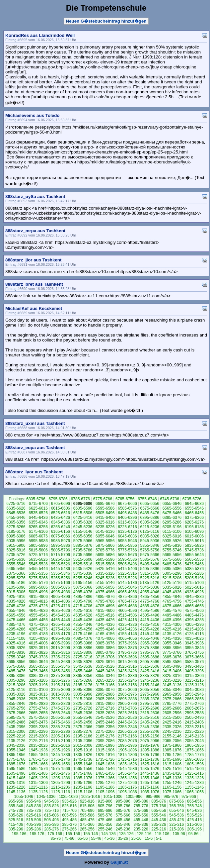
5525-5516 (83, 564)
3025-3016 (38, 694)
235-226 (141, 829)
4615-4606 (105, 611)
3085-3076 (105, 690)
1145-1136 (16, 792)
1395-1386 (61, 778)
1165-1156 (172, 787)
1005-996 (134, 797)
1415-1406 (16, 778)
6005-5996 (16, 541)
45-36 (110, 838)
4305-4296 (194, 625)
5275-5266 (38, 578)
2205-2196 (61, 736)
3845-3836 (16, 652)
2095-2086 (105, 741)
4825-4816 (38, 601)
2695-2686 (172, 708)
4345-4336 (105, 625)
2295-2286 (61, 731)
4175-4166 (83, 634)
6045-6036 (127, 536)
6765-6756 (125, 499)
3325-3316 (172, 676)
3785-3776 (149, 652)
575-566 (123, 815)
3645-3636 (61, 662)
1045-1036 (46, 797)
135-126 (126, 834)
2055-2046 (194, 741)
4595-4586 (149, 611)
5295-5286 (194, 573)
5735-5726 (16, 555)
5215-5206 (172, 578)
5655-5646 (194, 555)
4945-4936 (172, 592)
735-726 (34, 811)
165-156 (73, 834)
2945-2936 (16, 699)
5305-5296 (172, 573)
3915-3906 (61, 648)
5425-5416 (105, 569)
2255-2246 (149, 731)
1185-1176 (127, 787)
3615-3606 (127, 662)
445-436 (159, 820)
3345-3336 (127, 676)
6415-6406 (105, 518)
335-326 (159, 824)
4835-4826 (16, 601)
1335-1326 (194, 778)
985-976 (171, 797)
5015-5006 (16, 592)
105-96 (179, 834)
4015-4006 (38, 643)
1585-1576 (38, 769)
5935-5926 (172, 541)
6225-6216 (127, 527)
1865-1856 (16, 755)
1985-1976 (149, 745)
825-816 (69, 806)
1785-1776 (194, 755)
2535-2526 (127, 718)
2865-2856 (194, 699)
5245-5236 (105, 578)
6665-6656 (149, 504)
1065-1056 (194, 792)
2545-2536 (105, 718)
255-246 (105, 829)
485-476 (87, 820)
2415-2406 (194, 722)
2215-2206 (38, 736)
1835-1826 (83, 755)
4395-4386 (194, 620)
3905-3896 (83, 648)
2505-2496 (194, 718)
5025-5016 (194, 587)
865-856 (194, 801)
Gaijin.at (119, 862)
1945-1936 (38, 750)
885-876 (159, 801)
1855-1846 (38, 755)
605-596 (69, 815)
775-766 (159, 806)
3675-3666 (194, 657)
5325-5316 (127, 573)
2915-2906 (83, 699)
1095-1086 (127, 792)
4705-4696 (105, 606)
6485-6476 (149, 513)
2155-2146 (172, 736)
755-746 (194, 806)
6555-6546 (194, 508)
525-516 (16, 820)
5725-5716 (38, 555)
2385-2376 (61, 727)
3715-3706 (105, 657)
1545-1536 (127, 769)
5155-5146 (105, 583)
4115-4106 (16, 638)
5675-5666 (149, 555)
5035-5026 (172, 587)
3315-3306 (194, 676)
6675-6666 (127, 504)
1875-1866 (194, 750)
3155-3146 (149, 685)
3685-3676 (172, 657)
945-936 (51, 801)
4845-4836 (194, 597)
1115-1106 (83, 792)
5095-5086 (38, 587)
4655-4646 (16, 611)
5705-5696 (83, 555)
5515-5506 (105, 564)
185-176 (37, 834)
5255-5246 (83, 578)
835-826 (51, 806)
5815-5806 (38, 550)
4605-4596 (127, 611)
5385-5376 (194, 569)
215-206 (176, 829)
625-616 (34, 815)
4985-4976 (83, 592)
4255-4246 (105, 629)
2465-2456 (83, 722)
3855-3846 (194, 648)
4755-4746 (194, 601)
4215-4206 (194, 629)
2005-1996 (105, 745)
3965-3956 (149, 643)
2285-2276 (83, 731)
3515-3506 (149, 666)
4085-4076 (83, 638)
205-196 (194, 829)
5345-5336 (83, 573)
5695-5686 (105, 555)
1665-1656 (61, 764)
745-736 (16, 811)
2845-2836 (38, 704)
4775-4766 (149, 601)
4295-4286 (16, 629)
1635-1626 (127, 764)
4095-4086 (61, 638)
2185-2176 (105, 736)
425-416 (194, 820)
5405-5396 (149, 569)
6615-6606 (61, 508)
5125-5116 (172, 583)
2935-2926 (38, 699)
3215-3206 (16, 685)
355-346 (123, 824)
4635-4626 (61, 611)
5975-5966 (83, 541)
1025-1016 (90, 797)
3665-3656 (16, 662)
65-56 (83, 838)
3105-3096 (61, 690)
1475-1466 (83, 773)
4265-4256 (83, 629)
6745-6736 (169, 499)
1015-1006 (113, 797)
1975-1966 (172, 745)
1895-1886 (149, 750)
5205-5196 (194, 578)
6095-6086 (16, 536)
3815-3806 (83, 652)
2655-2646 (61, 713)
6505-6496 (105, 513)
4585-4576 (172, 611)
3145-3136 (172, 685)
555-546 (159, 815)
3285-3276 (61, 680)
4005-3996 (61, 643)
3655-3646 (38, 662)
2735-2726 (83, 708)
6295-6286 (172, 522)
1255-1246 (172, 783)
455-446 (141, 820)
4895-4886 (83, 597)
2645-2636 (83, 713)
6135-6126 (127, 531)
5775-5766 (127, 550)
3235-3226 (172, 680)
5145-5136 (127, 583)
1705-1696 (172, 759)
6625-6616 (38, 508)
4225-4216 (172, 629)
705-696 (87, 811)
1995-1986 (127, 745)
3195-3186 (61, 685)
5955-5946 (127, 541)
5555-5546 (16, 564)
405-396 (34, 824)
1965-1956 (194, 745)
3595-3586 (172, 662)
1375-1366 (105, 778)
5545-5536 (38, 564)
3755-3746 (16, 657)
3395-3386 (16, 676)
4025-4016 (16, 643)
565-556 (141, 815)
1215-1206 (61, 787)
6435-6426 (61, 518)
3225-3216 (194, 680)
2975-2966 (149, 694)
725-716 (51, 811)
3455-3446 (83, 671)
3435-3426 (127, 671)
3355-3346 (105, 676)
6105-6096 (194, 531)
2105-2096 (83, 741)
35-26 (123, 838)
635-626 (16, 815)
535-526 (194, 815)
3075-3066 (127, 690)
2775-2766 (194, 704)
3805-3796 (105, 652)
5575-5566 (172, 559)
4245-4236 (127, 629)
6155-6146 (83, 531)
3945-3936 (194, 643)
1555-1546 (105, 769)
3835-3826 (38, 652)
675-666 (141, 811)
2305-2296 (38, 731)
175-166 (55, 834)
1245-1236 (194, 783)
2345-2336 (149, 727)
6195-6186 (194, 527)
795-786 (123, 806)
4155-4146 (127, 634)
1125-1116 (61, 792)
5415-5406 (127, 569)
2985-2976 (127, 694)
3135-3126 (194, 685)
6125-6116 (149, 531)
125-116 (144, 834)
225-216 (159, 829)
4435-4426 (105, 620)
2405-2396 (16, 727)
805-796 (105, 806)
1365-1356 (127, 778)
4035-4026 (194, 638)
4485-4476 (194, 615)
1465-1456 (105, 773)
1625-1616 (149, 764)
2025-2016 (61, 745)
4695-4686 (127, 606)
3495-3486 (194, 666)
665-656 (159, 811)
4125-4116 (194, 634)
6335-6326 (83, 522)
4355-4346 (83, 625)
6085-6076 (38, 536)
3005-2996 (83, 694)
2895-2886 (127, 699)
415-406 (16, 824)
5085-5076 (61, 587)
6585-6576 (127, 508)
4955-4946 (149, 592)
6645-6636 (194, 504)
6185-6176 (16, 531)
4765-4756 (172, 601)
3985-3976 (105, 643)
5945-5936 (149, 541)
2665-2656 (38, 713)
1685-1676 (16, 764)
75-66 (69, 838)
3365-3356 (83, 676)
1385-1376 (83, 778)
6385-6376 (172, 518)
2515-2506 (172, 718)
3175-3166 (105, 685)
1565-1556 (83, 769)
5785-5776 (105, 550)
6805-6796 (36, 499)
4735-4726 (38, 606)
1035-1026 (68, 797)
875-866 (176, 801)
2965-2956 (172, 694)
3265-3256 (105, 680)
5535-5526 (61, 564)
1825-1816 (105, 755)
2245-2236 (172, 731)
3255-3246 (127, 680)
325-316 (176, 824)
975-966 (189, 797)
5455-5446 (38, 569)
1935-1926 (61, 750)
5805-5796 (61, 550)
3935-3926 (16, 648)
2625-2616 (127, 713)
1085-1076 (149, 792)
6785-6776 (80, 499)
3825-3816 (61, 652)
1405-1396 (38, 778)
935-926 (69, 801)
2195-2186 (83, 736)
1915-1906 (105, 750)
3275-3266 (83, 680)
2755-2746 (38, 708)
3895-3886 (105, 648)
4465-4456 (38, 620)
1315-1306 (38, 783)
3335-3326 (149, 676)
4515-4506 (127, 615)
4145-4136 (149, 634)
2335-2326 (172, 727)
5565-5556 (194, 559)
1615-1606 (172, 764)
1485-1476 (61, 773)
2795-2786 (149, 704)
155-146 (91, 834)
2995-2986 (105, 694)
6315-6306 (127, 522)
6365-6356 (16, 522)
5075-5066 (83, 587)
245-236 (123, 829)
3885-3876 (127, 648)
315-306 (194, 824)
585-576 (105, 815)
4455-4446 (61, 620)
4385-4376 (16, 625)
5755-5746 (172, 550)
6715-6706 (38, 504)
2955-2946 (194, 694)
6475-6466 (172, 513)
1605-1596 (194, 764)
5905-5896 (38, 545)
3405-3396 (194, 671)
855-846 (16, 806)
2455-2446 (105, 722)
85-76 (56, 838)
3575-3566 (16, 666)
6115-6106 (172, 531)
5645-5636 (16, 559)
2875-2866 (172, 699)
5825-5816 (16, 550)
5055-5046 (127, 587)
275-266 (69, 829)
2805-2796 (127, 704)
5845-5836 (172, 545)
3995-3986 (83, 643)
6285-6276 (194, 522)
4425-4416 (127, 620)
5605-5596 (105, 559)
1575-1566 (61, 769)
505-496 (51, 820)
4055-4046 (149, 638)
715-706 (69, 811)
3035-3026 (16, 694)
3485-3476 (16, 671)
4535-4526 (83, 615)
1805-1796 (149, 755)
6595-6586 (105, 508)
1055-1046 (24, 797)
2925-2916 (61, 699)
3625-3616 (105, 662)
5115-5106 (194, 583)
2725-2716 (105, 708)
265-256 (87, 829)
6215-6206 (149, 527)
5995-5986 (38, 541)
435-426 (176, 820)
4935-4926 (194, 592)
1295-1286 (83, 783)
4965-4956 (127, 592)
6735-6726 (192, 499)
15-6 (149, 838)
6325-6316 (105, 522)
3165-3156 (127, 685)
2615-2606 (149, 713)
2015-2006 (83, 745)
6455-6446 (16, 518)
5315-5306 (149, 573)
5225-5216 (149, 578)
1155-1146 (194, 787)
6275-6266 (16, 527)
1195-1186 (105, 787)
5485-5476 (172, 564)
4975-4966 (105, 592)
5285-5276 (16, 578)
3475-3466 (38, 671)
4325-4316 (149, 625)
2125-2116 (38, 741)
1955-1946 (16, 750)
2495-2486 (16, 722)
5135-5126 (149, 583)
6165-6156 (61, 531)
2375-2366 (83, 727)
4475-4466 (16, 620)
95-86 (193, 834)
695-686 (105, 811)
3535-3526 (105, 666)
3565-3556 (38, 666)
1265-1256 (149, 783)
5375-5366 (16, 573)
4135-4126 (172, 634)
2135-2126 (16, 741)
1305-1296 (61, 783)
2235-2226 (194, 731)
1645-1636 (105, 764)
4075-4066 (105, 638)
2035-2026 (38, 745)
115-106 (162, 834)
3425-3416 (149, 671)
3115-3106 (38, 690)
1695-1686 (194, 759)
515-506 (34, 820)
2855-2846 (16, 704)
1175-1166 (149, 787)
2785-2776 (172, 704)
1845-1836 (61, 755)
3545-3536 (83, 666)
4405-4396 (172, 620)
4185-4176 (61, 634)
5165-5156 (83, 583)
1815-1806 (127, 755)
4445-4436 (83, 620)
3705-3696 (127, 657)
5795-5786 (83, 550)
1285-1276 (105, 783)
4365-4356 (61, 625)
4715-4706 (83, 606)
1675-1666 (38, 764)
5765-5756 (149, 550)
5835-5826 (194, 545)
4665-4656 (194, 606)
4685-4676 (149, 606)
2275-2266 (105, 731)
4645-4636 (38, 611)
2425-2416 (172, 722)
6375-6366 (194, 518)
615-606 (51, 815)
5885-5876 (83, 545)
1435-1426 (172, 773)
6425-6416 (83, 518)
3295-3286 (38, 680)
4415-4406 (149, 620)
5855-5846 (149, 545)
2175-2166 (127, 736)
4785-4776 (127, 601)
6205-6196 (172, 527)
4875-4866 (127, 597)
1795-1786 (172, 755)
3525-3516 (127, 666)
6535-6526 (38, 513)
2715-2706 (127, 708)
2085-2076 (127, 741)
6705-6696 (61, 504)
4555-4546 (38, 615)
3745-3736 (38, 657)
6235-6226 (105, 527)
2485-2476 (38, 722)
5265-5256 (61, 578)
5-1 (159, 838)
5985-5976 (61, 541)
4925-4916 (16, 597)
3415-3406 (172, 671)
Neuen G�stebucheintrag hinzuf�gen (106, 21)
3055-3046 (172, 690)
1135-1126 (38, 792)
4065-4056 (127, 638)
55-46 (96, 838)
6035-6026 (149, 536)
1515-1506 (194, 769)
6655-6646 (172, 504)
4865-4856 (149, 597)
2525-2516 (149, 718)
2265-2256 (127, 731)
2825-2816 (83, 704)
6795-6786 (58, 499)
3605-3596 (149, 662)
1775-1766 (16, 759)
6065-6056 (83, 536)
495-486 (69, 820)
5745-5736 (194, 550)
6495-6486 (127, 513)
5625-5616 (61, 559)
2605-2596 (172, 713)
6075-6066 (61, 536)
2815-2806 (105, 704)
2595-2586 (194, 713)
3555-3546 (61, 666)
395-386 (51, 824)
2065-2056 (172, 741)
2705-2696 (149, 708)
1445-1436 (149, 773)
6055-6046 (105, 536)
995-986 (153, 797)
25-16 (137, 838)
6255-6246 (61, 527)
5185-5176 (38, 583)
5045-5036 (149, 587)
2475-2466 (61, 722)
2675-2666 (16, 713)
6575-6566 (149, 508)
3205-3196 (38, 685)
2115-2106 (61, 741)
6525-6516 (61, 513)
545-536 (176, 815)
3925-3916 (38, 648)
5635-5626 (38, 559)
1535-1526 (149, 769)
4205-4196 (16, 634)
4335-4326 (127, 625)
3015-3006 (61, 694)
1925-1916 (83, 750)
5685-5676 (127, 555)
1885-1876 (172, 750)
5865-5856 (127, 545)
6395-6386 (149, 518)
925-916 (87, 801)
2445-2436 (127, 722)
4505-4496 (149, 615)
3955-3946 (172, 643)
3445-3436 (105, 671)
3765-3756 (194, 652)
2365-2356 (105, 727)
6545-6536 (16, 513)
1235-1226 (16, 787)
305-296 (16, 829)
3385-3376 (38, 676)
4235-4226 (149, 629)
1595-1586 (16, 769)
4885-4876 (105, 597)
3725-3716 (83, 657)
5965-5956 (105, 541)
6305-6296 (149, 522)
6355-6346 (38, 522)
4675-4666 (172, 606)
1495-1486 (38, 773)
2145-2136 (194, 736)
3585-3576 (194, 662)
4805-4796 (83, 601)
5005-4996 (38, 592)
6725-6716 (16, 504)
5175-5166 (61, 583)
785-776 (141, 806)
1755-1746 (61, 759)
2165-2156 (149, 736)
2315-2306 (16, 731)
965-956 (16, 801)
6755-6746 (147, 499)
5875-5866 (105, 545)
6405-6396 (127, 518)
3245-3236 (149, 680)
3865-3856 (172, 648)
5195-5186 (16, 583)
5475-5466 (194, 564)
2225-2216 (16, 736)
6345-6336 (61, 522)
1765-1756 (38, 759)
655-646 (176, 811)
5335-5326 (105, 573)
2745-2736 (61, 708)
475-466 (105, 820)
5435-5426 (83, 569)
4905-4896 (61, 597)
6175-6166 (38, 531)
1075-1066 (172, 792)
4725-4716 (61, 606)
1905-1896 (127, 750)
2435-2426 (149, 722)
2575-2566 (38, 718)
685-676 (123, 811)
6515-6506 (83, 513)
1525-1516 (172, 769)
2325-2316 (194, 727)
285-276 (51, 829)
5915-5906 (16, 545)
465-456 (123, 820)
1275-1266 (127, 783)
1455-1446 (127, 773)
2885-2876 (149, 699)
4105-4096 (38, 638)
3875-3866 (149, 648)
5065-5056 (105, 587)
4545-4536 (61, 615)
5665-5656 (172, 555)
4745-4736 (16, 606)
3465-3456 (61, 671)
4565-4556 (16, 615)
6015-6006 (194, 536)
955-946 (34, 801)
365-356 (105, 824)
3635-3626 (83, 662)
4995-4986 (61, 592)
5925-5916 (194, 541)
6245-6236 (83, 527)
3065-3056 (149, 690)
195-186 (19, 834)
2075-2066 (149, 741)
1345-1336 (172, 778)
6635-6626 (16, 508)
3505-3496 (172, 666)
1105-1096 (105, 792)
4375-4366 (38, 625)
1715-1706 (149, 759)
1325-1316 (16, 783)
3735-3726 (61, 657)
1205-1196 (83, 787)
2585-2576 (16, 718)
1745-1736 (83, 759)
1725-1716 (127, 759)
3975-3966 (127, 643)
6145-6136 (105, 531)
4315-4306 (172, 625)
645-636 (194, 811)
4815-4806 (61, 601)
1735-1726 (105, 759)
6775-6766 (103, 499)
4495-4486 (172, 615)
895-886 (141, 801)
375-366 (87, 824)
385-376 (69, 824)
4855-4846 (172, 597)
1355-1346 (149, 778)
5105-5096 (16, 587)
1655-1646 (83, 764)
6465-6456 (194, 513)
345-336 (141, 824)
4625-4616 (83, 611)
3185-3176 (83, 685)
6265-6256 (38, 527)
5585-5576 (149, 559)
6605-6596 (83, 508)
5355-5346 (61, 573)
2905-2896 (105, 699)
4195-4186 (38, 634)
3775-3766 (172, 652)
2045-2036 (16, 745)
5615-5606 (83, 559)
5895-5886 (61, 545)
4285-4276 (38, 629)
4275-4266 (61, 629)
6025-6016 (172, 536)
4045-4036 (172, 638)
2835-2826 (61, 704)
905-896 (123, 801)
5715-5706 (61, 555)
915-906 (105, 801)
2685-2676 (194, 708)
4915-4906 (38, 597)
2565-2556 (61, 718)
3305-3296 (16, 680)
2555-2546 (83, 718)
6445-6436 (38, 518)
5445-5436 (61, 569)
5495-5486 (149, 564)
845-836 (34, 806)
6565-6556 (172, 508)
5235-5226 (127, 578)
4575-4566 (194, 611)
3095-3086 (83, 690)
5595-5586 (127, 559)
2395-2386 (38, 727)
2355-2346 (127, 727)
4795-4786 (105, 601)
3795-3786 (127, 652)
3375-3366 (61, 676)
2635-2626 (105, 713)
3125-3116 (16, 690)
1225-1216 (38, 787)
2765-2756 (16, 708)
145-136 (108, 834)
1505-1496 (16, 773)
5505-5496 (127, 564)
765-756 (176, 806)
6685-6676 (105, 504)
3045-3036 (194, 690)
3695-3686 (149, 657)
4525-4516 (105, 615)
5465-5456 (16, 569)
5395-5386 (172, 569)
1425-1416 (194, 773)
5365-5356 (38, 573)
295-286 (34, 829)
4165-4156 (105, 634)
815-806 (87, 806)
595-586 (87, 815)
